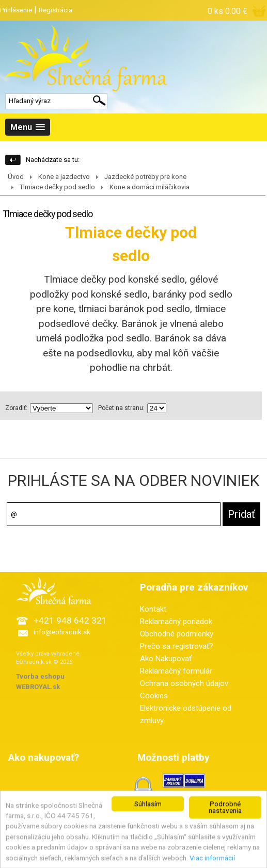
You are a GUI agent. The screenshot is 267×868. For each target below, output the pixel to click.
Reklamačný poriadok (176, 621)
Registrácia (56, 10)
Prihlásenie (16, 10)
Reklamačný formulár (176, 671)
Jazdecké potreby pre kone (145, 177)
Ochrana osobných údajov (184, 683)
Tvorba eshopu (40, 676)
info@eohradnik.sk (62, 632)
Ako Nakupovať (166, 659)
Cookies (154, 696)
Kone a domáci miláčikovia (150, 187)
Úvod (16, 177)
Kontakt (153, 609)
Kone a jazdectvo (64, 177)
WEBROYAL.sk (38, 687)
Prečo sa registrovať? (177, 646)
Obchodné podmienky (177, 634)
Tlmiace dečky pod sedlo (57, 187)
